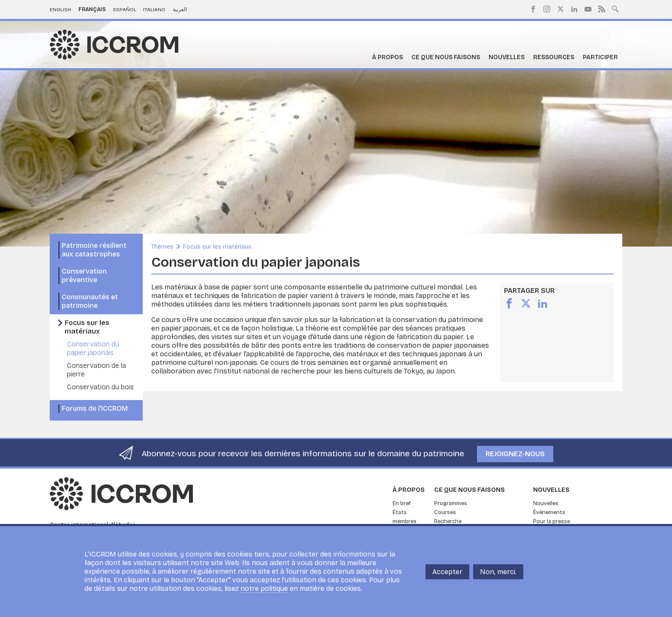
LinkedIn (574, 9)
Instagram (547, 9)
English (60, 9)
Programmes (451, 503)
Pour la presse (552, 521)
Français (92, 9)
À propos (387, 57)
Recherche (448, 521)
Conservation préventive (84, 275)
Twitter (561, 9)
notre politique (264, 591)
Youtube (588, 9)
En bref (402, 503)
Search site (615, 8)
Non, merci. (498, 573)
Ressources (554, 57)
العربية (180, 9)
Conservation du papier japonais (93, 348)
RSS (602, 9)
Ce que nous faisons (446, 57)
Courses (445, 512)
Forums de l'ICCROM (95, 408)
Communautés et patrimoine (90, 301)
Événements (549, 512)
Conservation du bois (100, 387)
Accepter (447, 573)
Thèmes (162, 247)
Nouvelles (507, 57)
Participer (600, 57)
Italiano (154, 9)
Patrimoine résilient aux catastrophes (94, 250)
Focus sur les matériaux (87, 327)
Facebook (533, 9)
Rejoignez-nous (515, 454)
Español (125, 9)
